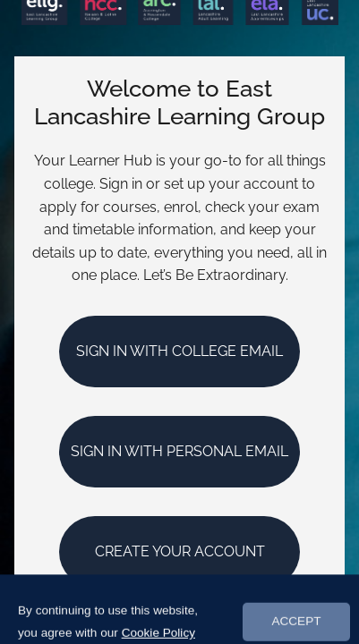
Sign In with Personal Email (179, 451)
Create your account (180, 551)
